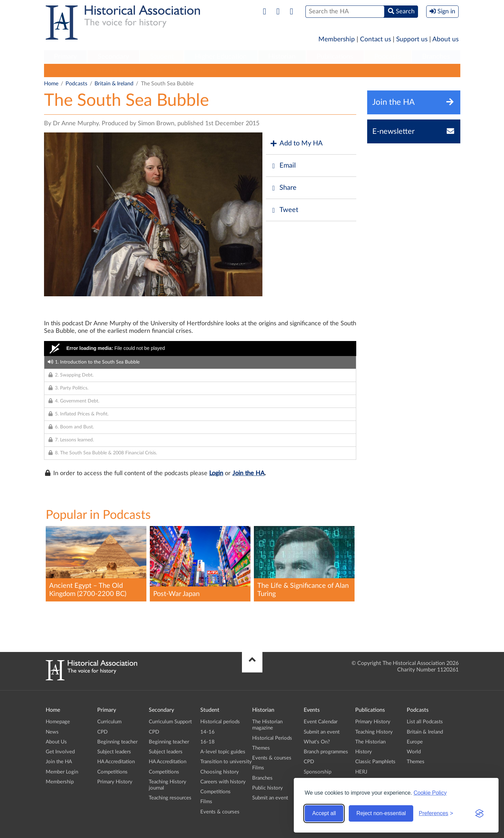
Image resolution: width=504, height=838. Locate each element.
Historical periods (220, 722)
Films (206, 802)
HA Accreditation (116, 762)
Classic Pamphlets (375, 762)
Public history (268, 788)
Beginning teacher (117, 742)
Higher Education (221, 57)
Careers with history (223, 782)
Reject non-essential (381, 813)
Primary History (115, 782)
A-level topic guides (223, 752)
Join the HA (248, 473)
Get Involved (60, 752)
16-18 (207, 742)
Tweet (284, 210)
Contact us (376, 39)
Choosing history (220, 772)
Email (283, 166)
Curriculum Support (170, 722)
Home (51, 84)
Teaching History (374, 732)
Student (162, 57)
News (52, 732)
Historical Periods (272, 738)
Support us (412, 39)
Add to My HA (296, 144)
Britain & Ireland (116, 70)
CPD (102, 732)
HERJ (361, 772)
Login (216, 473)
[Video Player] (200, 349)
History (364, 752)
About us (445, 39)
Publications (335, 57)
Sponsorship (318, 772)
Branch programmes (326, 752)
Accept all (324, 813)
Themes (207, 70)
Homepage (58, 722)
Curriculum (109, 722)
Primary (65, 57)
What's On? (317, 742)
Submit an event (270, 798)
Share (283, 188)
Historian (282, 57)
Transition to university (226, 762)
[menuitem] (66, 57)
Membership (337, 39)
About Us (56, 742)
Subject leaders (114, 752)
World (180, 70)
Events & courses (220, 812)
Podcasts (388, 57)
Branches (436, 57)
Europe (154, 70)
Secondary (113, 57)
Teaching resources (170, 798)
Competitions (112, 772)
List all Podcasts (67, 70)
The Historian (370, 742)
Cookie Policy (430, 793)
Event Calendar (321, 722)
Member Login (62, 772)
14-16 (207, 732)
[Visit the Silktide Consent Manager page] (479, 813)
